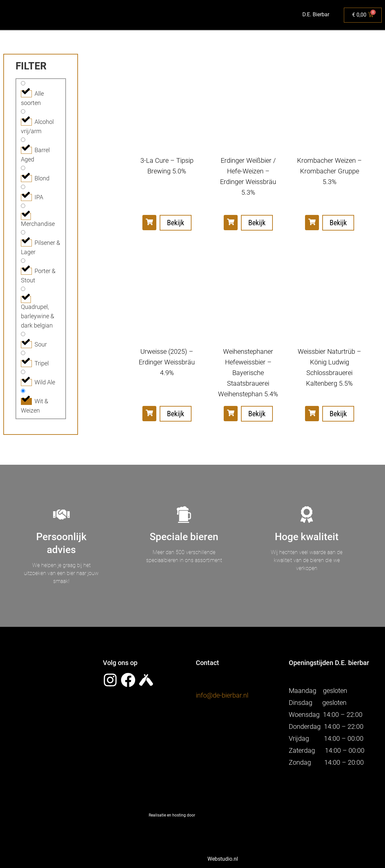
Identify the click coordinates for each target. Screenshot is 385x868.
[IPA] (23, 187)
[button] (149, 223)
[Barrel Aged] (23, 140)
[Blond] (23, 168)
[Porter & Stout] (23, 261)
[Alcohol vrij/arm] (23, 111)
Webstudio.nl (221, 859)
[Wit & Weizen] (23, 391)
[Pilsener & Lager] (23, 232)
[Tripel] (23, 353)
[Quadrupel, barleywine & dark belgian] (23, 289)
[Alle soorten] (23, 83)
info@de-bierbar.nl (222, 695)
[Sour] (23, 334)
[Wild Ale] (23, 372)
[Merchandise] (23, 206)
